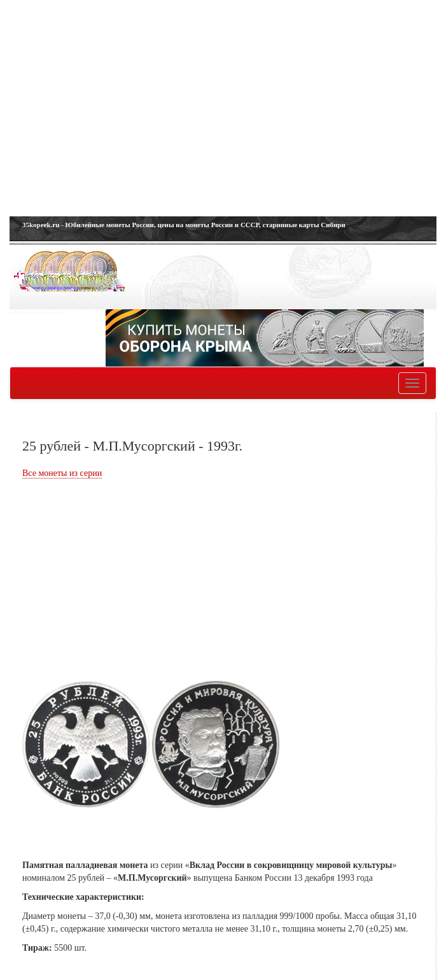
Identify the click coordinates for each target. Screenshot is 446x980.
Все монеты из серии (62, 473)
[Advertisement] (223, 108)
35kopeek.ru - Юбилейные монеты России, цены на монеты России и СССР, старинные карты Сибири (184, 225)
